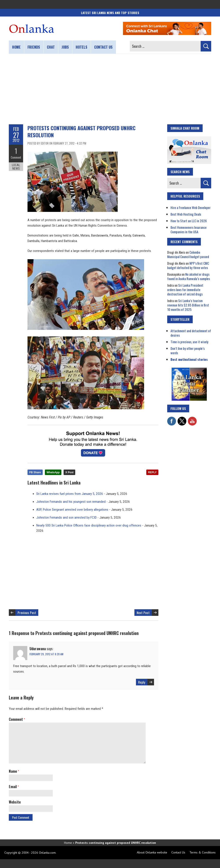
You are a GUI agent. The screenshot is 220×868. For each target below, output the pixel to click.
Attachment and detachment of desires (191, 333)
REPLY (152, 472)
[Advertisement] (110, 89)
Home (16, 47)
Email (14, 787)
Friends (34, 47)
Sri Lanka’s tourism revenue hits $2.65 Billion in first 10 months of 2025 (188, 305)
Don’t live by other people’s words (188, 351)
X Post (69, 472)
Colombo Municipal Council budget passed (188, 254)
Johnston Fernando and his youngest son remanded (71, 502)
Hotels (82, 47)
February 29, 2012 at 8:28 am (46, 654)
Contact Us (178, 852)
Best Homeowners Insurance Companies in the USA (189, 229)
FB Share (35, 472)
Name (14, 771)
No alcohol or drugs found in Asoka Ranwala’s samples (189, 276)
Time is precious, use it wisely (189, 342)
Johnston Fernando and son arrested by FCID (66, 517)
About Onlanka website (152, 852)
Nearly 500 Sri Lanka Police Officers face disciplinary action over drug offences (89, 525)
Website (15, 802)
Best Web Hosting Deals (186, 214)
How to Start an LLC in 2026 (189, 221)
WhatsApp (53, 472)
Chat (51, 47)
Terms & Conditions (203, 852)
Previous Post (27, 613)
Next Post (143, 613)
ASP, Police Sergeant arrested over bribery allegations (72, 510)
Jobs (65, 47)
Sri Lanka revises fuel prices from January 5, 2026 (70, 494)
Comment (16, 157)
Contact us (103, 47)
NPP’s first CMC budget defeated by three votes (188, 265)
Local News (16, 167)
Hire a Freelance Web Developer (191, 207)
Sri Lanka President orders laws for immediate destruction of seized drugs (185, 290)
